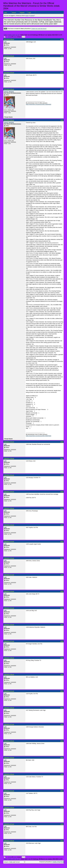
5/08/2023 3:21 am (9, 608)
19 (16, 37)
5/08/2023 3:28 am (9, 658)
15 (9, 37)
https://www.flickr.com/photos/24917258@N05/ (39, 104)
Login (29, 13)
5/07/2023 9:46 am (9, 120)
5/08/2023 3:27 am (9, 641)
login (27, 16)
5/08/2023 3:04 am (9, 492)
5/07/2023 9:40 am (9, 89)
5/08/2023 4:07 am (9, 824)
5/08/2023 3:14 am (9, 542)
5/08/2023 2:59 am (9, 458)
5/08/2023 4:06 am (9, 807)
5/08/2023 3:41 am (9, 691)
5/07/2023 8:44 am (9, 73)
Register (22, 13)
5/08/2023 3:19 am (9, 591)
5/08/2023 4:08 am (9, 841)
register (32, 16)
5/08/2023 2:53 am (9, 442)
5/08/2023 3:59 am (9, 774)
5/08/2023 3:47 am (9, 724)
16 (11, 37)
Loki (5, 42)
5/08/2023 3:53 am (9, 758)
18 (14, 37)
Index (6, 13)
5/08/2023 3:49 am (9, 741)
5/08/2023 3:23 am (9, 625)
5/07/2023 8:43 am (9, 56)
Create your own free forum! (39, 29)
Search (14, 13)
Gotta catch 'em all (14, 35)
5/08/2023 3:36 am (9, 674)
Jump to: (15, 862)
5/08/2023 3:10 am (9, 525)
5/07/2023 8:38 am (9, 39)
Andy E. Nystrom (9, 92)
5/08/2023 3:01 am (9, 475)
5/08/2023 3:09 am (9, 508)
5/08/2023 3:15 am (9, 558)
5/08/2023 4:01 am (9, 791)
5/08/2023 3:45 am (9, 708)
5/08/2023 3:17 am (9, 575)
